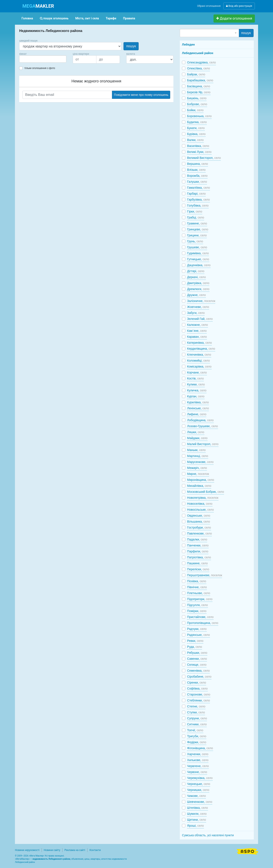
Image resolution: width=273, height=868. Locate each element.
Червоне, (197, 772)
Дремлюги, (198, 289)
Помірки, (197, 611)
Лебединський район (197, 53)
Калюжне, (197, 325)
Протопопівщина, (203, 623)
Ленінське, (198, 408)
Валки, (195, 140)
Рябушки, (197, 653)
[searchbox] (27, 59)
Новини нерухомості (27, 850)
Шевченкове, (200, 802)
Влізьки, (196, 170)
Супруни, (197, 718)
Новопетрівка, (203, 498)
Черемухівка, (200, 778)
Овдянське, (199, 516)
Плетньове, (199, 593)
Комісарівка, (199, 366)
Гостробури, (199, 527)
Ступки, (196, 712)
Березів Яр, (199, 92)
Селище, (197, 665)
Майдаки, (197, 438)
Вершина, (197, 164)
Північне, (197, 587)
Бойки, (195, 110)
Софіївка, (197, 688)
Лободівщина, (200, 420)
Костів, (195, 378)
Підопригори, (200, 599)
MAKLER (38, 6)
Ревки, (195, 641)
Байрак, (196, 74)
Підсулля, (197, 605)
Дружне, (196, 295)
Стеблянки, (198, 700)
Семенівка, (198, 671)
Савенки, (197, 659)
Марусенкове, (200, 462)
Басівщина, (199, 86)
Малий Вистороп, (203, 444)
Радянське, (198, 635)
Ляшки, (196, 432)
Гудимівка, (198, 253)
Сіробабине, (199, 677)
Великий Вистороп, (204, 158)
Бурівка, (196, 134)
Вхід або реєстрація (239, 6)
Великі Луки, (199, 152)
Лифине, (197, 414)
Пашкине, (197, 563)
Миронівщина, (200, 480)
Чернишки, (198, 790)
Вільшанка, (198, 522)
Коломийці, (198, 361)
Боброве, (197, 104)
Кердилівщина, (201, 349)
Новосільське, (200, 510)
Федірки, (197, 742)
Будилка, (197, 122)
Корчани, (197, 372)
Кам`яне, (197, 331)
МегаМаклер (22, 859)
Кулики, (196, 384)
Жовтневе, (198, 307)
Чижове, (196, 796)
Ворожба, (197, 176)
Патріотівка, (199, 557)
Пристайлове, (200, 617)
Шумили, (197, 814)
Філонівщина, (200, 748)
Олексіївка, (198, 68)
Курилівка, (198, 402)
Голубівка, (198, 206)
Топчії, (195, 730)
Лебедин (188, 45)
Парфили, (198, 551)
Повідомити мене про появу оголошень (141, 95)
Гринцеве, (198, 229)
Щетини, (196, 820)
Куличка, (197, 390)
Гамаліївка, (198, 188)
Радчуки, (197, 629)
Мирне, (198, 474)
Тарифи (111, 18)
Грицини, (197, 235)
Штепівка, (197, 808)
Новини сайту (52, 850)
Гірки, (195, 211)
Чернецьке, (199, 784)
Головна (27, 18)
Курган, (196, 396)
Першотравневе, (205, 575)
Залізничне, (201, 301)
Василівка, (198, 146)
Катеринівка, (199, 343)
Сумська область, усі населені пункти (208, 835)
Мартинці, (197, 456)
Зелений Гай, (200, 319)
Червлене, (198, 766)
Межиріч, (197, 468)
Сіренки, (197, 683)
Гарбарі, (196, 194)
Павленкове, (199, 533)
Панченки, (198, 545)
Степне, (196, 706)
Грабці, (196, 217)
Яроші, (195, 826)
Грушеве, (197, 247)
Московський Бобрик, (205, 492)
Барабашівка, (200, 80)
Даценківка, (199, 265)
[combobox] (43, 59)
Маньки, (196, 450)
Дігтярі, (196, 271)
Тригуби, (197, 736)
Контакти (95, 850)
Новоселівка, (200, 504)
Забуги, (196, 313)
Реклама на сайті (75, 850)
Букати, (196, 128)
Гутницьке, (198, 259)
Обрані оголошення (209, 6)
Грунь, (195, 241)
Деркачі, (196, 277)
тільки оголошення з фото (40, 68)
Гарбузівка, (198, 200)
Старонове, (199, 694)
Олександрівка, (201, 62)
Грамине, (197, 223)
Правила (129, 18)
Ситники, (197, 724)
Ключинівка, (199, 355)
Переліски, (198, 569)
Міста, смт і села (87, 18)
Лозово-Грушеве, (202, 426)
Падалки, (197, 539)
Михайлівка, (199, 486)
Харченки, (198, 754)
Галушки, (197, 182)
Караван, (197, 337)
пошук (131, 46)
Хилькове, (198, 760)
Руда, (195, 647)
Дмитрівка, (198, 283)
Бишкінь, (197, 98)
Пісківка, (197, 581)
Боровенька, (199, 116)
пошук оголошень (54, 18)
